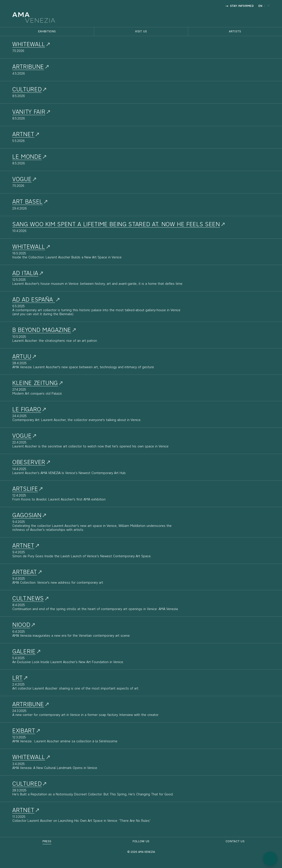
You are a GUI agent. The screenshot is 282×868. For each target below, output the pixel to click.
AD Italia (25, 274)
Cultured (27, 784)
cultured (27, 90)
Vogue (22, 180)
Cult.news (28, 599)
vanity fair (29, 112)
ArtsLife (25, 489)
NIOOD (21, 625)
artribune (28, 67)
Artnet (23, 546)
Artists (235, 32)
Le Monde (27, 157)
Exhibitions (47, 32)
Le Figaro (27, 410)
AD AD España (34, 300)
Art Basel (28, 202)
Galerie (24, 652)
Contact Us (235, 841)
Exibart (24, 731)
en (260, 6)
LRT (18, 678)
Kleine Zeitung (35, 383)
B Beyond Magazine (42, 330)
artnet (23, 135)
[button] (270, 859)
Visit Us (141, 32)
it (269, 6)
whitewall (29, 45)
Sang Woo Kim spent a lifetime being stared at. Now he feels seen (116, 225)
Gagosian (27, 516)
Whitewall (29, 247)
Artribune (28, 705)
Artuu (22, 357)
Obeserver (29, 463)
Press (47, 841)
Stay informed (239, 6)
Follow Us (141, 841)
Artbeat (25, 572)
